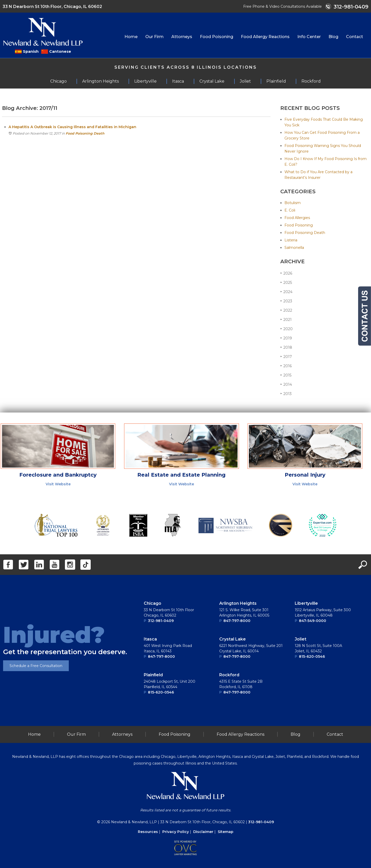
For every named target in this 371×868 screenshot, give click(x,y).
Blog (333, 37)
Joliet (301, 639)
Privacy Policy (176, 832)
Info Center (309, 37)
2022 (286, 310)
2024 (286, 292)
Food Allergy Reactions (265, 37)
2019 (286, 338)
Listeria (291, 240)
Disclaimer (203, 832)
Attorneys (182, 37)
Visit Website (58, 484)
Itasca (150, 639)
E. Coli (290, 210)
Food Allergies (297, 218)
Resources (148, 832)
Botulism (293, 203)
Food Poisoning (217, 37)
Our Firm (154, 37)
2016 (286, 366)
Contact (355, 37)
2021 (286, 319)
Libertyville (306, 603)
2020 (286, 329)
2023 (286, 301)
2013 (286, 394)
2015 (286, 375)
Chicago (153, 603)
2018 (286, 347)
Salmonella (294, 248)
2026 (286, 273)
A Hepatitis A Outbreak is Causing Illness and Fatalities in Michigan (72, 127)
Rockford (229, 675)
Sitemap (226, 832)
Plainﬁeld (153, 675)
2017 (286, 357)
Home (131, 37)
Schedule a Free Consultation (36, 666)
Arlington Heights (238, 603)
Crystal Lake (233, 639)
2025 (286, 282)
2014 (286, 384)
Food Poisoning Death (85, 133)
